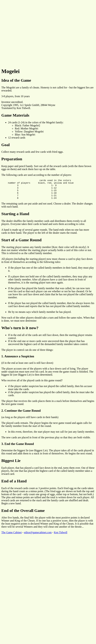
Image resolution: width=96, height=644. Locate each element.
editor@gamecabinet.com (38, 536)
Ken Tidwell (61, 536)
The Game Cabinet (12, 536)
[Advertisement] (32, 33)
